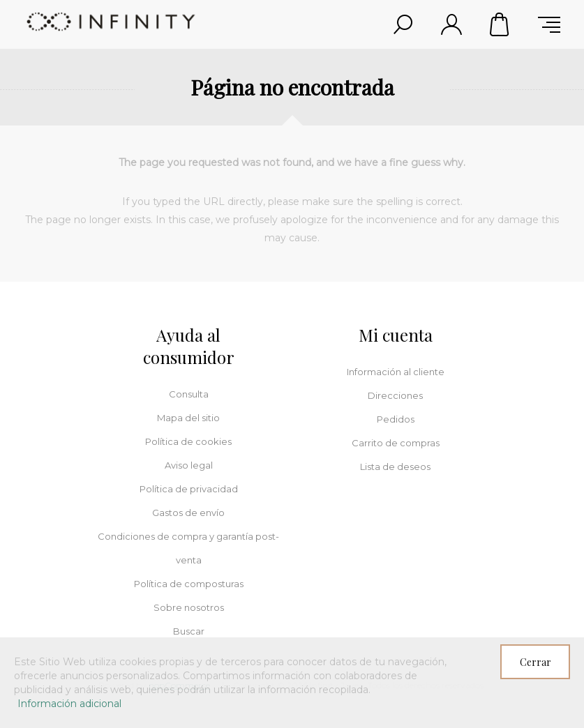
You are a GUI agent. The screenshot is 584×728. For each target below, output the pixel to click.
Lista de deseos (395, 467)
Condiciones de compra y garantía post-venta (188, 548)
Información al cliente (396, 372)
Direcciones (395, 395)
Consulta (189, 394)
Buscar (189, 631)
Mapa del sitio (188, 418)
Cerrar (536, 662)
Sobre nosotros (189, 607)
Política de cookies (188, 441)
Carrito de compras (500, 24)
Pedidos (396, 419)
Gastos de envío (188, 513)
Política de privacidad (189, 489)
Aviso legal (189, 465)
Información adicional (69, 704)
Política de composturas (189, 584)
